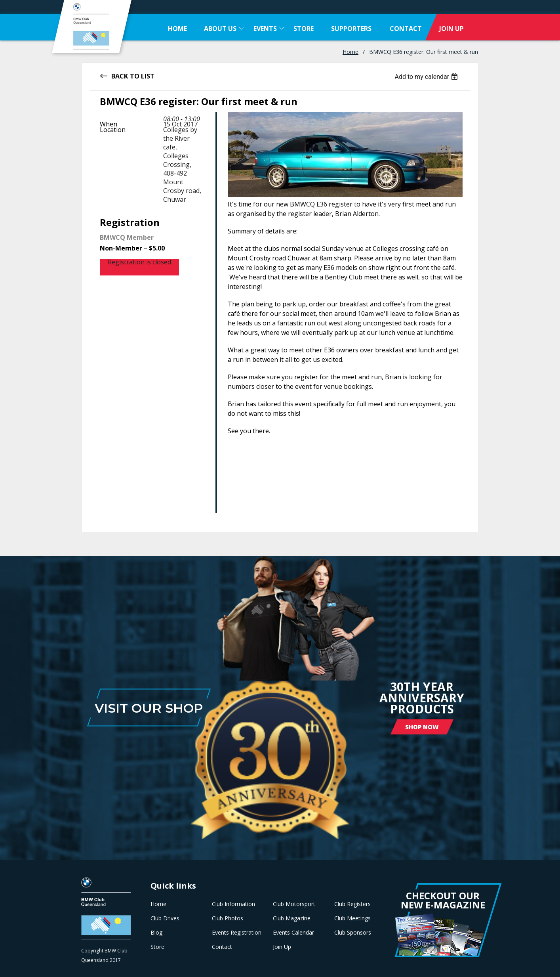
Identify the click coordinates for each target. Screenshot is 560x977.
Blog (156, 933)
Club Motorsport (294, 904)
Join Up (282, 947)
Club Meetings (352, 918)
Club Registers (352, 904)
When (109, 124)
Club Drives (165, 918)
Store (157, 947)
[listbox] (427, 77)
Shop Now (422, 727)
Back (120, 76)
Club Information (233, 904)
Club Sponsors (353, 933)
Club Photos (228, 918)
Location (113, 130)
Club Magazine (292, 918)
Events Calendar (293, 933)
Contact (222, 947)
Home (350, 52)
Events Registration (237, 933)
